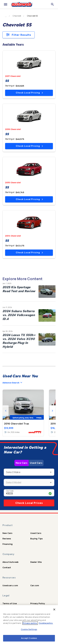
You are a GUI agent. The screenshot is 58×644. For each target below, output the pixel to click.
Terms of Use (10, 603)
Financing (8, 544)
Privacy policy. (30, 623)
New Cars (21, 463)
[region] (29, 625)
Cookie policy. (46, 623)
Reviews (7, 539)
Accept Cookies (29, 638)
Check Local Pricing (29, 93)
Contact (7, 567)
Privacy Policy (38, 603)
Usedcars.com (10, 585)
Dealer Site (36, 562)
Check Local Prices (29, 503)
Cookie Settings (29, 629)
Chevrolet (17, 16)
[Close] (54, 609)
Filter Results (19, 35)
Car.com (35, 585)
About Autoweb (10, 562)
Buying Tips (37, 539)
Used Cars (36, 463)
